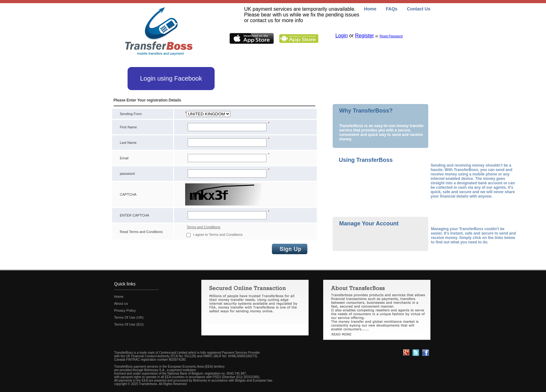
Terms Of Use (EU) (129, 324)
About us (121, 303)
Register (365, 36)
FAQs (392, 9)
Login (342, 36)
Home (370, 9)
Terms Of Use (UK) (129, 317)
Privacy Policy (125, 310)
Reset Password (391, 36)
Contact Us (419, 9)
